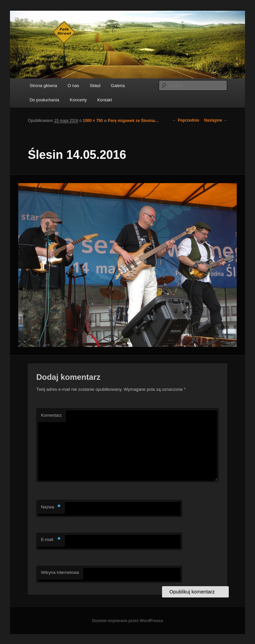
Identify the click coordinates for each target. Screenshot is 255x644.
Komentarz (51, 415)
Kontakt (105, 100)
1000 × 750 (93, 121)
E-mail (51, 540)
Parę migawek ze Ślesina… (133, 121)
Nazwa (51, 507)
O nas (74, 86)
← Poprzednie (186, 120)
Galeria (118, 86)
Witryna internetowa (60, 572)
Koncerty (78, 100)
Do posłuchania (44, 100)
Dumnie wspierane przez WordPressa (127, 621)
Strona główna (43, 86)
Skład (95, 86)
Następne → (216, 120)
